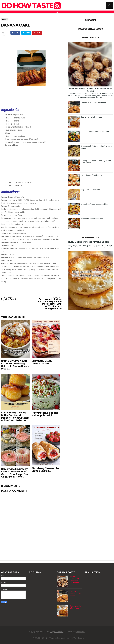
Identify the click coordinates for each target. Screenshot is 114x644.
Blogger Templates (57, 632)
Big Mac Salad (13, 298)
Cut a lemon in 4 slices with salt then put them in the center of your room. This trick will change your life (49, 303)
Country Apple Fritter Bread (91, 117)
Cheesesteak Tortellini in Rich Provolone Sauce (96, 147)
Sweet (5, 19)
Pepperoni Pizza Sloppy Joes (92, 219)
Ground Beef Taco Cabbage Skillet (94, 204)
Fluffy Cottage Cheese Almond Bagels (89, 242)
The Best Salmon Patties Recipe (93, 102)
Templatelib (80, 632)
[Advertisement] (36, 162)
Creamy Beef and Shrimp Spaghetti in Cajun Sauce (96, 162)
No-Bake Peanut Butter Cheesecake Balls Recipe (91, 90)
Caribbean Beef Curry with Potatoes (95, 132)
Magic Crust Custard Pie (90, 190)
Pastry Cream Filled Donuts (91, 175)
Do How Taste (31, 6)
